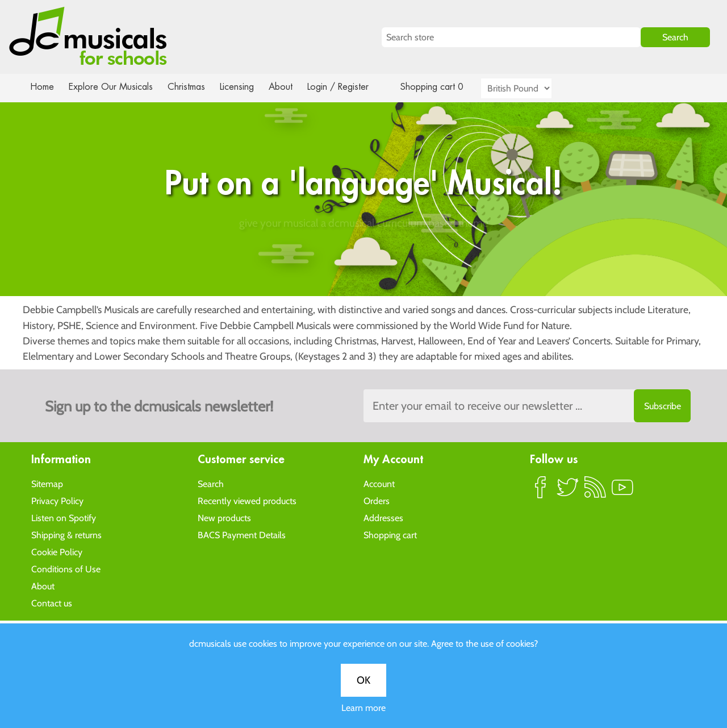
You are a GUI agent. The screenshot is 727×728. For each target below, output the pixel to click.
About (291, 87)
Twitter (568, 492)
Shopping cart (390, 534)
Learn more (363, 400)
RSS (595, 492)
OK (363, 372)
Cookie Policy (57, 552)
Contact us (52, 603)
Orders (377, 500)
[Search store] (511, 37)
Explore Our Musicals (112, 87)
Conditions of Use (66, 569)
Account (379, 483)
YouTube (622, 492)
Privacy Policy (57, 500)
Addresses (383, 517)
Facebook (541, 492)
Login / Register (349, 87)
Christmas (191, 87)
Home (42, 87)
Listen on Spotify (64, 517)
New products (224, 517)
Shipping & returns (66, 534)
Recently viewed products (247, 500)
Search (211, 483)
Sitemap (47, 483)
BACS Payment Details (242, 534)
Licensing (245, 87)
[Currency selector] (529, 88)
